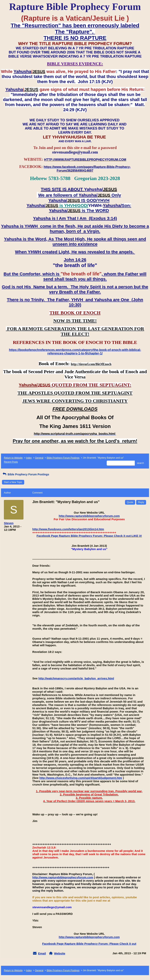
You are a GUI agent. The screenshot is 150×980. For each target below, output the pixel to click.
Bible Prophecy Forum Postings (63, 458)
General (39, 458)
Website (60, 953)
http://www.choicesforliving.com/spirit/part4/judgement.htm (81, 778)
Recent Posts (11, 462)
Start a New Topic (13, 482)
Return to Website (13, 458)
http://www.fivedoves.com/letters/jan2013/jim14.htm (68, 529)
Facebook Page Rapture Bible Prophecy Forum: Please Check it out (89, 944)
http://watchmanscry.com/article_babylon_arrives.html (76, 678)
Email (42, 953)
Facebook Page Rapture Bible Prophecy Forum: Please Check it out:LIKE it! (89, 536)
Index (29, 458)
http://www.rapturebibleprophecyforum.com (89, 516)
